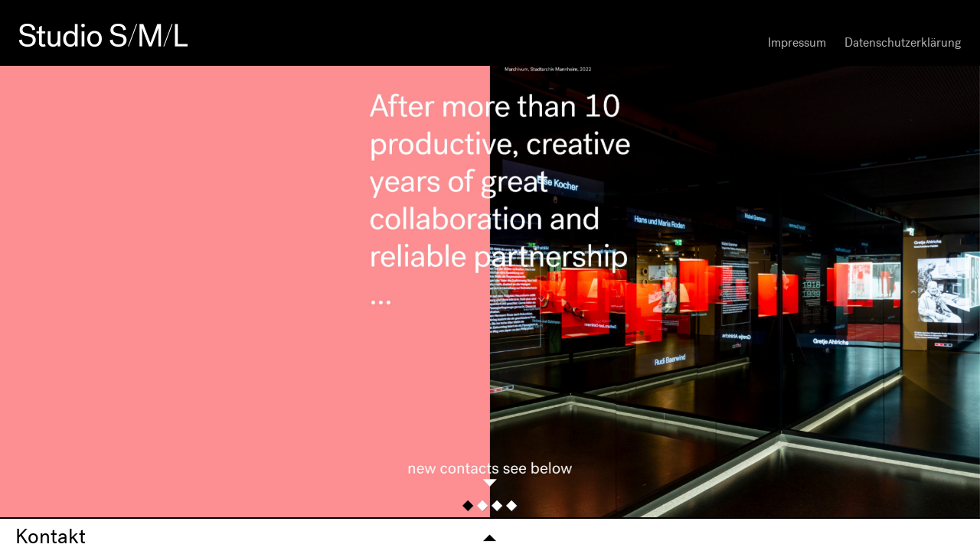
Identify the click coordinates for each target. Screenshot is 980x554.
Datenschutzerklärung (903, 42)
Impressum (797, 42)
